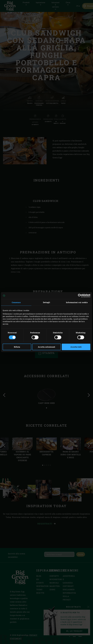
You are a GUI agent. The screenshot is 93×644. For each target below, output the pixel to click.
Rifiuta (17, 347)
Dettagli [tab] (46, 302)
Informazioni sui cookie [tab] (77, 302)
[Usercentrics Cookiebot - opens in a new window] (80, 296)
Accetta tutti (76, 347)
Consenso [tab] (16, 302)
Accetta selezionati (47, 347)
